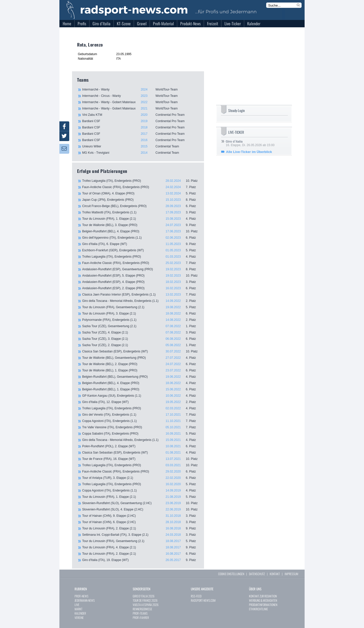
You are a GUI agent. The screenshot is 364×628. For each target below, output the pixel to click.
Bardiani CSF (140, 121)
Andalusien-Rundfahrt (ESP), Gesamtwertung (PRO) (141, 269)
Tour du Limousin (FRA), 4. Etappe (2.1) (141, 547)
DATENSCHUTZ (257, 574)
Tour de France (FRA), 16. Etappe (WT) (141, 459)
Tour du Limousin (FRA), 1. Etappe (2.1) (141, 219)
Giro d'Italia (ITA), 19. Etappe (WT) (141, 560)
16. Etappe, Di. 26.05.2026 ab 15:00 (250, 143)
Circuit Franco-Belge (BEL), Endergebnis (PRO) (141, 206)
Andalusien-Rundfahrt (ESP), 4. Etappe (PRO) (141, 282)
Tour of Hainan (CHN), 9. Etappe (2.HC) (141, 516)
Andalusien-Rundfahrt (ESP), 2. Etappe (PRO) (141, 288)
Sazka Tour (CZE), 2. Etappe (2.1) (141, 345)
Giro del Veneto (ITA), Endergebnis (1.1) (141, 415)
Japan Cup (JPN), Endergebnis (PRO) (141, 200)
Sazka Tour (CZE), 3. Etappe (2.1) (141, 339)
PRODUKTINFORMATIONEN (263, 605)
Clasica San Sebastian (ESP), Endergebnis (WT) (141, 351)
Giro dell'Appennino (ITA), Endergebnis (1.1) (141, 238)
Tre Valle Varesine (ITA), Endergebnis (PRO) (141, 427)
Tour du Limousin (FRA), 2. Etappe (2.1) (141, 528)
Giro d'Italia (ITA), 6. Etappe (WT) (141, 244)
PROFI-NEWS (82, 596)
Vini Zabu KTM (140, 115)
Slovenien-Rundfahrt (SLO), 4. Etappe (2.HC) (141, 509)
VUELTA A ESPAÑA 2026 (146, 605)
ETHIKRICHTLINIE (258, 609)
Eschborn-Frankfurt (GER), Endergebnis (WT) (141, 250)
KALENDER (80, 613)
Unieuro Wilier (140, 146)
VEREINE (79, 618)
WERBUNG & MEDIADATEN (263, 600)
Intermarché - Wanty (140, 89)
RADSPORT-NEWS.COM (203, 600)
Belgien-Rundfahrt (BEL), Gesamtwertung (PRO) (141, 377)
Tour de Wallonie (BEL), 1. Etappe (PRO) (141, 370)
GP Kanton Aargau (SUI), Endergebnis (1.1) (141, 396)
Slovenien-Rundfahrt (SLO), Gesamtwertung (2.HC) (141, 503)
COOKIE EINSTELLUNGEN (231, 574)
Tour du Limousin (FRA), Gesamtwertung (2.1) (141, 307)
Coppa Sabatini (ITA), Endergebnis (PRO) (141, 434)
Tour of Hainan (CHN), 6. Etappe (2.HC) (141, 522)
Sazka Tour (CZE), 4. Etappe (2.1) (141, 332)
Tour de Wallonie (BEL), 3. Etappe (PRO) (141, 225)
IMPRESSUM (291, 574)
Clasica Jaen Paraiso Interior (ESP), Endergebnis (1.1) (141, 295)
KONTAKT (275, 574)
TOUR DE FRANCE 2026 (145, 600)
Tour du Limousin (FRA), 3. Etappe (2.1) (141, 313)
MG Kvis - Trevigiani (140, 153)
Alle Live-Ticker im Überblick (249, 152)
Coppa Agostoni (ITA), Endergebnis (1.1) (141, 421)
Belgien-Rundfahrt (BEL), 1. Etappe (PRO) (141, 389)
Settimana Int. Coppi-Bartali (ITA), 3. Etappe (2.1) (141, 535)
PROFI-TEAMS (140, 613)
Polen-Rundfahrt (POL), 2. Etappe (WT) (141, 446)
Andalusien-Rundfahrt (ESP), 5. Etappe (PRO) (141, 276)
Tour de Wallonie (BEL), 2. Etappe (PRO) (141, 364)
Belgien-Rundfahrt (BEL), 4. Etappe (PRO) (141, 231)
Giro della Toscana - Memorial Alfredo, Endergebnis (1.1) (141, 301)
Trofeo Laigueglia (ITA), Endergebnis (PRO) (141, 181)
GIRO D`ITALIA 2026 (144, 596)
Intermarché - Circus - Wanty (140, 96)
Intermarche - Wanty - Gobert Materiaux (140, 102)
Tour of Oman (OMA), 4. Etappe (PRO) (141, 193)
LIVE (77, 605)
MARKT (78, 609)
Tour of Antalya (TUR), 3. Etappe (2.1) (141, 478)
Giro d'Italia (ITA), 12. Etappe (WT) (141, 402)
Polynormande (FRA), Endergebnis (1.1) (141, 320)
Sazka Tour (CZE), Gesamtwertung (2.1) (141, 326)
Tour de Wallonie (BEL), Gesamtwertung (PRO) (141, 358)
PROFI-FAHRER (141, 618)
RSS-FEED (196, 596)
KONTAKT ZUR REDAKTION (263, 596)
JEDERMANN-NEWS (85, 600)
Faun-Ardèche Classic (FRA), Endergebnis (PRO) (141, 187)
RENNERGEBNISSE (142, 609)
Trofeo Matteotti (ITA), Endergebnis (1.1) (141, 212)
